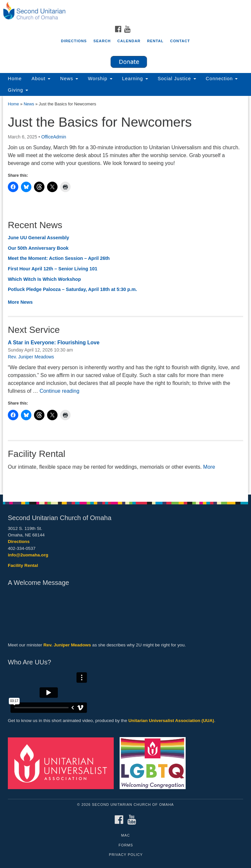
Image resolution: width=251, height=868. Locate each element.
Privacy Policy (126, 855)
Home (15, 79)
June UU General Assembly (38, 238)
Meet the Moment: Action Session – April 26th (59, 258)
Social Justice (177, 79)
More (209, 467)
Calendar (129, 41)
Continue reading (59, 391)
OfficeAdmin (54, 137)
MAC (125, 835)
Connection (222, 79)
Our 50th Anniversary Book (38, 248)
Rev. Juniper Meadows (31, 357)
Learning (135, 79)
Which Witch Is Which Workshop (44, 279)
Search (102, 41)
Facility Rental (23, 565)
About (41, 79)
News (69, 79)
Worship (100, 79)
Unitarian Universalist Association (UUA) (171, 721)
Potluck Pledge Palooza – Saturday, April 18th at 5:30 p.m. (72, 289)
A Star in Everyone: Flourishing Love (54, 343)
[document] (125, 295)
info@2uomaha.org (28, 555)
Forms (126, 845)
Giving (18, 90)
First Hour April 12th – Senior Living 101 (53, 269)
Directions (74, 41)
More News (20, 302)
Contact (180, 41)
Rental (155, 41)
